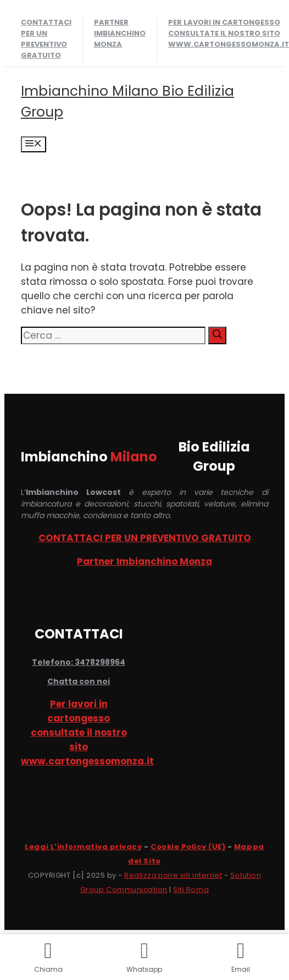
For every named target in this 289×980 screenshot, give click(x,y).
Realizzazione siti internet (173, 875)
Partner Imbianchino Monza (120, 33)
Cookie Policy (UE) (188, 847)
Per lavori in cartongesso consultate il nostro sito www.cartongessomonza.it (229, 33)
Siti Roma (191, 890)
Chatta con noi (79, 681)
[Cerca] (217, 335)
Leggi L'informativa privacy (83, 847)
